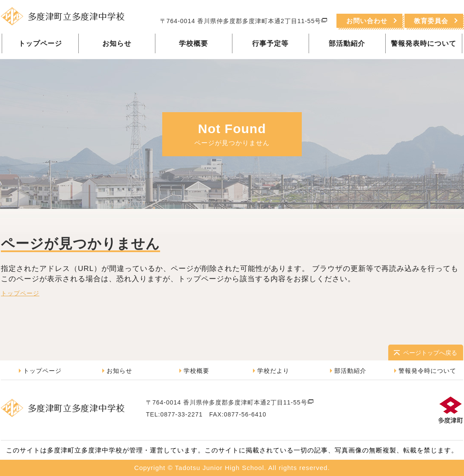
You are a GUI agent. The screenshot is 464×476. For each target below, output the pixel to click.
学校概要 (193, 43)
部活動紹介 (347, 43)
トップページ (40, 43)
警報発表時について (424, 43)
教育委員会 (431, 21)
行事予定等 (270, 43)
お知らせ (117, 43)
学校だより (273, 371)
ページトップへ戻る (430, 353)
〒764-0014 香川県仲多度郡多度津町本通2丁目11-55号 (244, 21)
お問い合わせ (367, 21)
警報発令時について (427, 371)
